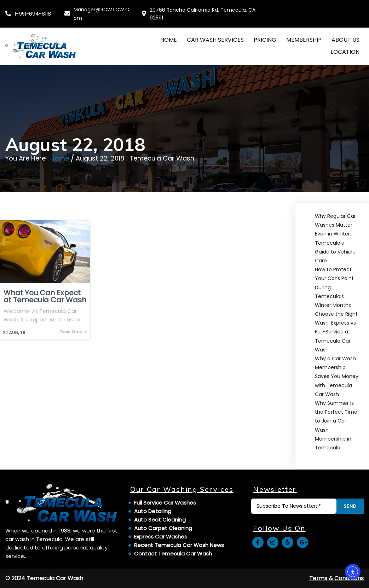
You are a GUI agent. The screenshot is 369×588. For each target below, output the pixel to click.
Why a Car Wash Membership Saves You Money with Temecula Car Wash (337, 376)
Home (60, 158)
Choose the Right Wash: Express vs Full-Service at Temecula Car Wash (336, 332)
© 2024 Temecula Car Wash (44, 578)
